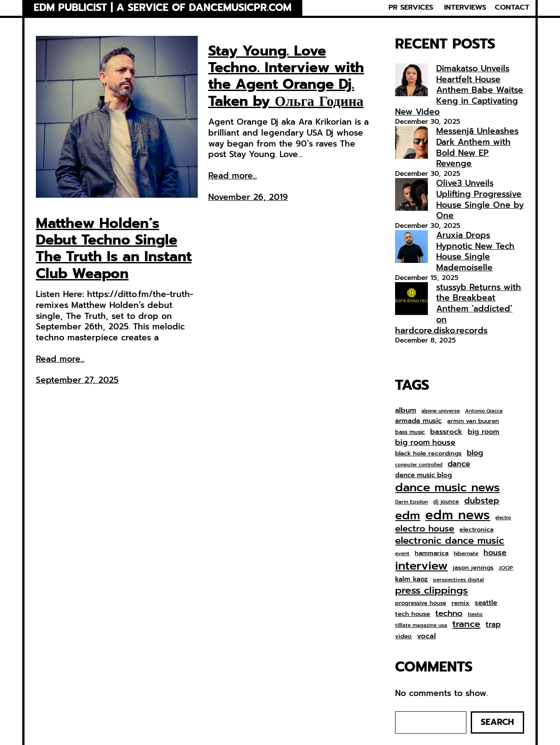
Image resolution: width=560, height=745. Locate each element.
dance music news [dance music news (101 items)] (447, 488)
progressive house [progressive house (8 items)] (421, 603)
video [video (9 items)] (403, 637)
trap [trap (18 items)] (493, 624)
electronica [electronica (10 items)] (476, 530)
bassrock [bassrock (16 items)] (446, 432)
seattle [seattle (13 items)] (486, 603)
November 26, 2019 (248, 197)
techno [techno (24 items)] (449, 613)
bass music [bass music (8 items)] (410, 432)
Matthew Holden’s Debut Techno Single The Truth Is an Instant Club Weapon (114, 249)
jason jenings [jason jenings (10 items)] (473, 568)
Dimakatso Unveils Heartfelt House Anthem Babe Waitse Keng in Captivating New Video (459, 90)
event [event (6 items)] (402, 554)
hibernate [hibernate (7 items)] (466, 554)
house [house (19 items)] (495, 553)
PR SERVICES (411, 7)
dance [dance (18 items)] (459, 464)
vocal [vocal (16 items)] (426, 636)
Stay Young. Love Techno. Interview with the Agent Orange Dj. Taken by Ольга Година (286, 77)
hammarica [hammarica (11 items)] (432, 553)
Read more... (60, 359)
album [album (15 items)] (406, 410)
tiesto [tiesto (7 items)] (475, 615)
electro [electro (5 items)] (503, 518)
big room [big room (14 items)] (483, 432)
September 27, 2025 (77, 380)
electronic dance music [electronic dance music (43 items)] (450, 541)
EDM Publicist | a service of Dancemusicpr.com (163, 8)
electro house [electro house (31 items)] (425, 529)
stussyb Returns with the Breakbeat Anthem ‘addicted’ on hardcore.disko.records (458, 309)
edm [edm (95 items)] (408, 515)
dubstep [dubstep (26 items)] (482, 501)
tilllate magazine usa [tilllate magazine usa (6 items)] (421, 625)
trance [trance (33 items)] (466, 624)
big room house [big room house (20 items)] (425, 442)
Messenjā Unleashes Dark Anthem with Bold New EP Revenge (477, 147)
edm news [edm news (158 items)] (458, 515)
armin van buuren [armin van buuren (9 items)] (473, 421)
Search (497, 722)
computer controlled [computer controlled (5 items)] (419, 465)
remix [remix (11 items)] (460, 603)
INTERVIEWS (465, 7)
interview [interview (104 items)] (421, 566)
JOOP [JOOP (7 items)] (506, 568)
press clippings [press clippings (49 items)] (431, 591)
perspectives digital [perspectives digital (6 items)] (458, 580)
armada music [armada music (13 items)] (418, 421)
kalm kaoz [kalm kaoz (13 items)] (411, 579)
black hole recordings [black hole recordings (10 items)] (428, 454)
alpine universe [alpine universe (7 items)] (441, 411)
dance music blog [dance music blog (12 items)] (423, 476)
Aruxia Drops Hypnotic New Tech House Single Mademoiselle (475, 251)
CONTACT (512, 7)
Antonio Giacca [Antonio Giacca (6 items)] (484, 411)
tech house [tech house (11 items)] (413, 614)
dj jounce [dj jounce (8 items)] (446, 502)
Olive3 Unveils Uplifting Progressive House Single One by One (480, 199)
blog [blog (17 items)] (475, 453)
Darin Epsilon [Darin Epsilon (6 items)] (411, 502)
